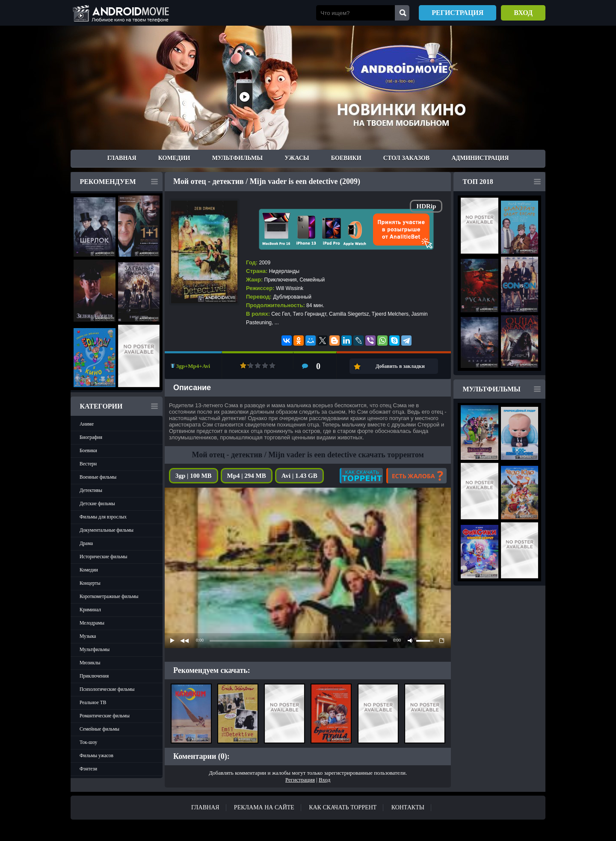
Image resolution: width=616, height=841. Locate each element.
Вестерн (88, 464)
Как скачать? (361, 476)
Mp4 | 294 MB (247, 476)
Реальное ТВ (93, 702)
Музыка (88, 636)
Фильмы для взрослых (103, 517)
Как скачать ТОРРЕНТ (343, 807)
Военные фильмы (98, 477)
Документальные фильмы (107, 530)
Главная (122, 158)
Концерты (90, 583)
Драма (86, 543)
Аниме (87, 424)
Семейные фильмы (99, 729)
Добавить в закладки (400, 366)
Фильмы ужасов (96, 755)
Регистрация (458, 13)
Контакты (408, 807)
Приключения (94, 676)
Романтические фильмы (105, 716)
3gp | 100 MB (194, 476)
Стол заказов (406, 158)
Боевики (346, 158)
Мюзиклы (90, 663)
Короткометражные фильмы (109, 596)
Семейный (312, 280)
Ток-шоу (88, 742)
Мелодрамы (92, 623)
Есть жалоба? (416, 476)
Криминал (90, 610)
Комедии (174, 158)
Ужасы (297, 158)
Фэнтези (88, 769)
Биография (91, 437)
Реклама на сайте (264, 807)
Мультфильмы (237, 158)
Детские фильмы (97, 503)
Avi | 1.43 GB (299, 476)
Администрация (480, 158)
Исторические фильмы (104, 557)
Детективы (91, 490)
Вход (523, 13)
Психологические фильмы (107, 689)
